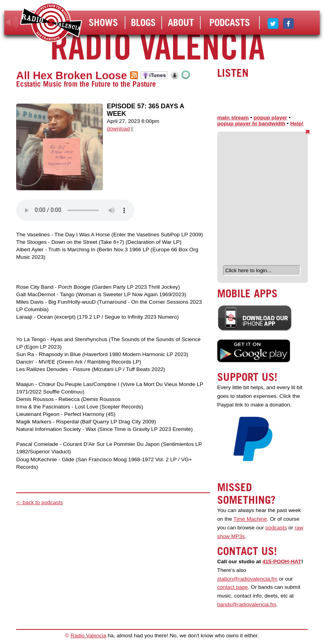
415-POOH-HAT (282, 561)
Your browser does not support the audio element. (75, 210)
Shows (103, 22)
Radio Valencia (88, 636)
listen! (12, 22)
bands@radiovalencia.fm (247, 604)
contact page (233, 587)
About (181, 22)
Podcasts (230, 22)
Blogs (143, 22)
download (118, 129)
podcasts (276, 528)
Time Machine (250, 519)
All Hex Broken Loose (72, 75)
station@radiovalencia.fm (247, 579)
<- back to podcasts (39, 502)
